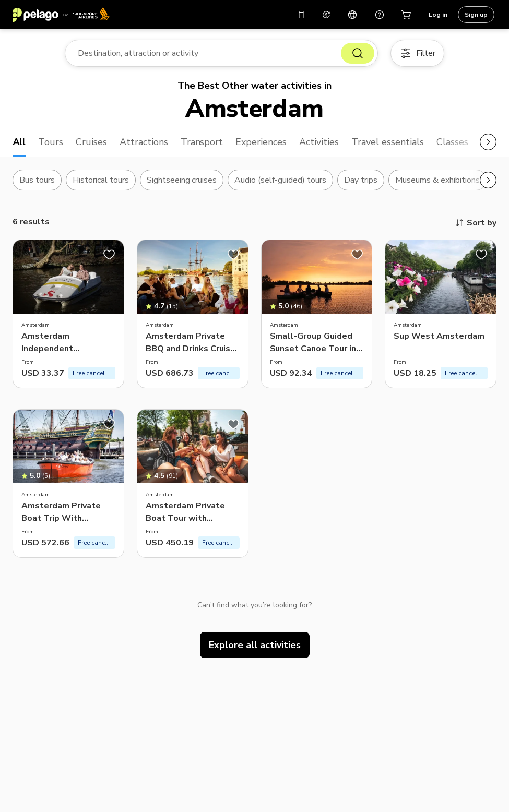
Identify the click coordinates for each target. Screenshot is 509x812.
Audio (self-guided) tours (280, 180)
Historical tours (101, 180)
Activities (319, 142)
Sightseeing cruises (182, 180)
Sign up (476, 15)
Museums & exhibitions (437, 180)
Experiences (261, 142)
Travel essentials (388, 142)
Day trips (361, 180)
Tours (51, 142)
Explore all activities (255, 645)
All (19, 142)
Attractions (144, 142)
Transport (202, 142)
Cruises (91, 142)
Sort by (475, 223)
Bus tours (37, 180)
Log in (438, 15)
